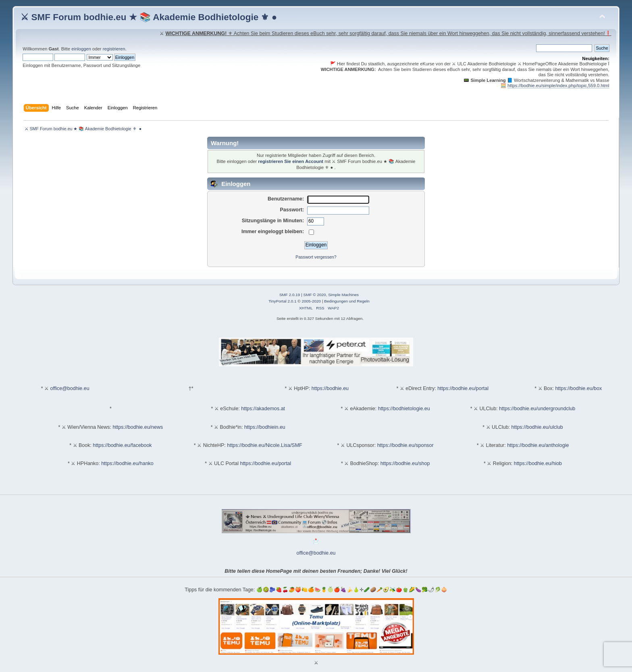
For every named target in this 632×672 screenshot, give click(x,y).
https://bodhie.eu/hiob (538, 463)
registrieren (114, 49)
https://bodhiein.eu (265, 427)
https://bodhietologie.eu (404, 409)
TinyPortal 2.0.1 (282, 301)
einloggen (81, 49)
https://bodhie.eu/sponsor (405, 445)
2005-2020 (311, 301)
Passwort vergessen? (316, 257)
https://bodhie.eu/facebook (122, 445)
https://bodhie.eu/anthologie (538, 445)
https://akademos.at (263, 409)
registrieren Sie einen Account (291, 161)
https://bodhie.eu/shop (405, 463)
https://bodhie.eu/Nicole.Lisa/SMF (264, 445)
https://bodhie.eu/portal (463, 388)
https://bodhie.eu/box (578, 388)
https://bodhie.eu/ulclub (537, 427)
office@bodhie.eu (70, 388)
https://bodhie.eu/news (138, 427)
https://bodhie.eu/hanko (127, 463)
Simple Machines (343, 295)
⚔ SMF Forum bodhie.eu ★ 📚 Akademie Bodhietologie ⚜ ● (149, 17)
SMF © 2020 (315, 295)
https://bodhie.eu (330, 388)
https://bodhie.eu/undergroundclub (537, 409)
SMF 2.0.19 (290, 295)
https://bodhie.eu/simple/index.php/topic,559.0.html (558, 86)
